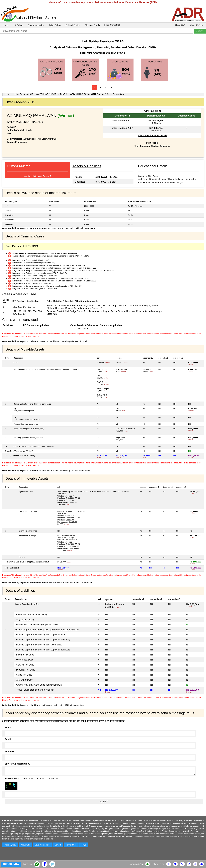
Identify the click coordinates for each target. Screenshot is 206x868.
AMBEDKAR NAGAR (47, 94)
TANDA (63, 94)
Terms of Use (71, 845)
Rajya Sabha (55, 25)
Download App (136, 864)
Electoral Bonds (92, 25)
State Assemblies (36, 25)
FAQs (84, 845)
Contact (58, 845)
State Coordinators (42, 845)
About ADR (180, 25)
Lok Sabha (18, 25)
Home (5, 25)
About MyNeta (197, 25)
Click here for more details (153, 135)
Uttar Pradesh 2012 (24, 94)
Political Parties (73, 25)
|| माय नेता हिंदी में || (112, 25)
